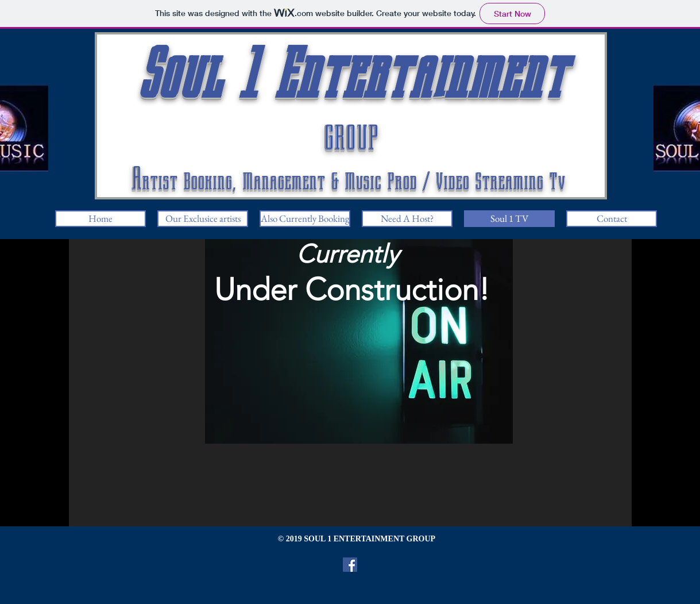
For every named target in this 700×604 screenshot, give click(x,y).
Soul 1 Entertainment (351, 74)
